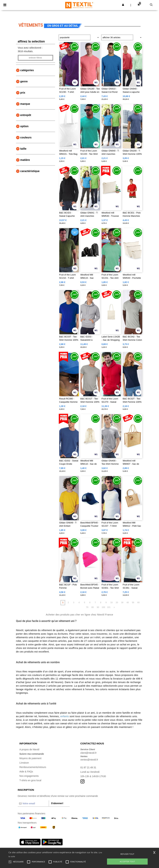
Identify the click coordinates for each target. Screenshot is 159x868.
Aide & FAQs (26, 772)
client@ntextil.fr (89, 753)
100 (103, 607)
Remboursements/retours (33, 767)
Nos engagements (29, 776)
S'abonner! (57, 803)
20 (117, 603)
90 (98, 607)
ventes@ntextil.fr (89, 760)
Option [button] (24, 126)
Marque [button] (25, 104)
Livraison (24, 763)
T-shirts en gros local (30, 780)
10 (112, 603)
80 (93, 607)
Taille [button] (23, 149)
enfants (65, 716)
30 (122, 603)
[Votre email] (33, 803)
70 (87, 607)
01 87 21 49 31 (88, 767)
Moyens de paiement (30, 758)
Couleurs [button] (26, 137)
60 (138, 603)
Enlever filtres (35, 58)
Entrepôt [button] (26, 115)
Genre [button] (24, 81)
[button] (123, 5)
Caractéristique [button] (30, 171)
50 (133, 603)
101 (109, 607)
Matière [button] (25, 160)
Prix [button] (23, 93)
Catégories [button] (27, 70)
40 (128, 603)
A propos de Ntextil (29, 749)
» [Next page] (114, 607)
